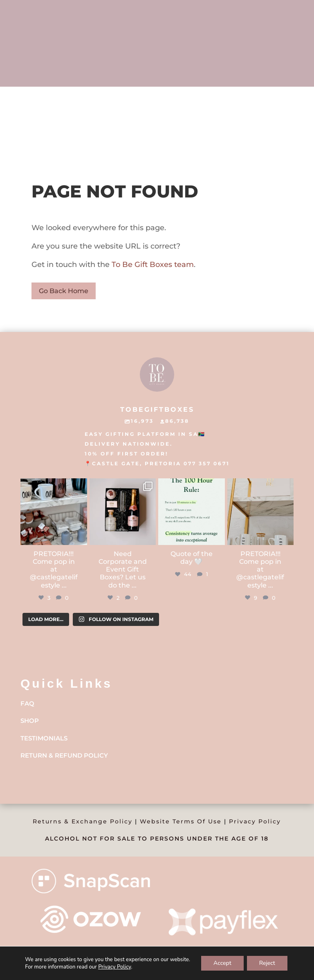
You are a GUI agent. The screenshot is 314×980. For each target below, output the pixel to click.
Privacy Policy (255, 821)
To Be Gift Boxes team (152, 265)
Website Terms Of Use (181, 821)
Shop (30, 721)
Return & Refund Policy (64, 755)
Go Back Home (64, 291)
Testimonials (44, 738)
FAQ (27, 703)
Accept (222, 963)
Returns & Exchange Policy (83, 821)
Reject (267, 963)
